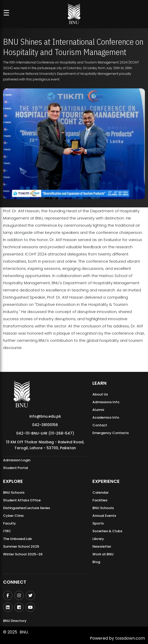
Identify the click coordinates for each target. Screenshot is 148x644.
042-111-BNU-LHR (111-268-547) (45, 433)
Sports (98, 523)
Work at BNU (103, 554)
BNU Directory (15, 621)
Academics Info (106, 417)
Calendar (101, 493)
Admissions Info (106, 402)
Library (98, 539)
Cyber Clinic (14, 516)
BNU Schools (14, 493)
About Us (100, 394)
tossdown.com (130, 638)
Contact (100, 425)
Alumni (98, 410)
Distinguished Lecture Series (27, 508)
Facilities (100, 500)
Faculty (10, 523)
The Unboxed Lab (18, 539)
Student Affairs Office (22, 500)
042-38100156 (45, 425)
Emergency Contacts (111, 433)
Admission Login (17, 460)
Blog (96, 562)
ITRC (7, 531)
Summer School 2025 (21, 546)
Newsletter (102, 546)
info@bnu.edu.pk (45, 416)
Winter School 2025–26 (23, 554)
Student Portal (16, 468)
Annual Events (104, 516)
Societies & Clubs (107, 531)
